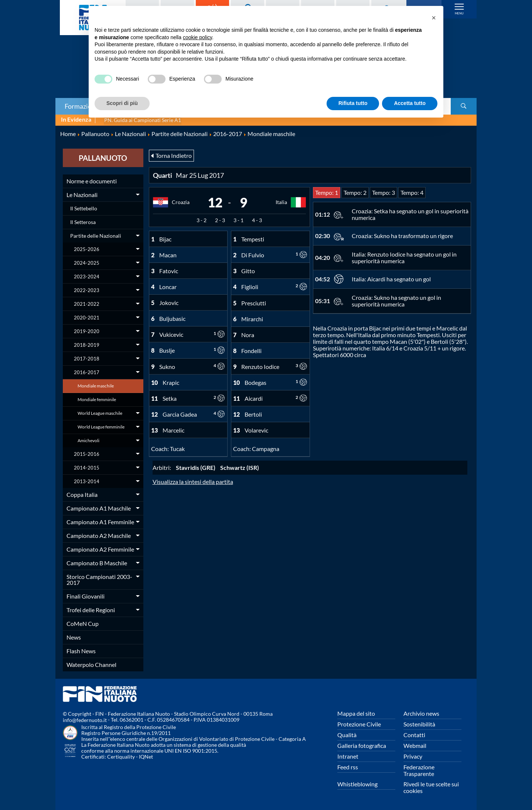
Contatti (414, 734)
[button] (434, 18)
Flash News (81, 650)
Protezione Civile (359, 723)
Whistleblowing (357, 783)
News (74, 636)
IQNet (146, 756)
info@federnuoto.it (85, 720)
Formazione (82, 106)
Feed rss (348, 766)
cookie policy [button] (197, 37)
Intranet (348, 755)
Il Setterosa (83, 221)
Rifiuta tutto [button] (353, 103)
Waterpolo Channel (91, 664)
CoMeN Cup (83, 623)
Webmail (415, 745)
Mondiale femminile (97, 399)
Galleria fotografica (362, 745)
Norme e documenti (92, 180)
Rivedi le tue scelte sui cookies (431, 787)
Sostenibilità (419, 723)
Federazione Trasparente (419, 770)
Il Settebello (84, 208)
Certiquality (121, 756)
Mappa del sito (356, 713)
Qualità (347, 734)
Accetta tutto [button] (410, 103)
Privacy (413, 755)
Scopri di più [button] (122, 103)
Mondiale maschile (96, 385)
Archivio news (421, 713)
